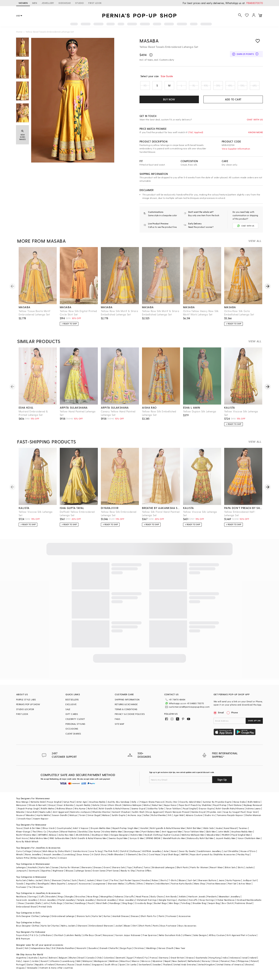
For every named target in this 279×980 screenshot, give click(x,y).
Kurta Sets (44, 870)
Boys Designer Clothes (28, 929)
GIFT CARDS (72, 717)
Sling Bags (128, 906)
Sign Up (222, 783)
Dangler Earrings (167, 903)
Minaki (20, 857)
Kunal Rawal (230, 831)
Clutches (69, 906)
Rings (61, 900)
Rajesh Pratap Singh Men (125, 831)
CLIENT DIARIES (73, 737)
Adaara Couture (194, 818)
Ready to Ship (128, 874)
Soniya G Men (137, 841)
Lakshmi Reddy (73, 938)
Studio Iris (210, 818)
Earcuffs (130, 900)
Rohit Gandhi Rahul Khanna (230, 812)
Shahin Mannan (253, 818)
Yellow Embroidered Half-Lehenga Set (240, 517)
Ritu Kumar (80, 812)
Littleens (187, 938)
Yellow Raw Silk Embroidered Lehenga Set (119, 517)
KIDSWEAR (65, 3)
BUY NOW (169, 99)
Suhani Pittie (23, 861)
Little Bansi (46, 938)
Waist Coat (102, 883)
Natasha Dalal (38, 805)
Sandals (30, 906)
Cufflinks (131, 887)
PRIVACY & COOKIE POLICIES (130, 717)
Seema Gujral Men (118, 841)
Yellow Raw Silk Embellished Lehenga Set (159, 416)
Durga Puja (126, 951)
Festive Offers (144, 874)
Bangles (70, 900)
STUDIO (79, 3)
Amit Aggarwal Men (172, 835)
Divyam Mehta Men (100, 831)
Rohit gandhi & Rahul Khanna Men (168, 831)
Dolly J (135, 805)
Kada (259, 903)
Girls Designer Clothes (28, 919)
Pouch (91, 906)
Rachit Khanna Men (26, 838)
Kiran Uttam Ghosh (111, 808)
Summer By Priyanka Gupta (217, 805)
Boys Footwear (168, 929)
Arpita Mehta (43, 818)
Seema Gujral (138, 812)
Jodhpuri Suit (250, 883)
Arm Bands (171, 900)
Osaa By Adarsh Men (190, 805)
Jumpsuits (22, 874)
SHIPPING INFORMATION (127, 703)
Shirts (47, 883)
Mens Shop (200, 887)
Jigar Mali (179, 818)
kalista (230, 411)
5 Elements (131, 857)
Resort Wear (216, 870)
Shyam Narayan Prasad (177, 815)
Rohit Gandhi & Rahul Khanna (114, 812)
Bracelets (51, 900)
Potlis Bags (57, 906)
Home (19, 32)
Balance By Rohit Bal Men (200, 841)
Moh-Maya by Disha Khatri (57, 854)
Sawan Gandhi (60, 818)
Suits (74, 883)
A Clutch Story (99, 857)
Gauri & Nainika (65, 808)
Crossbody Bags (144, 906)
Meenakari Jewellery (230, 900)
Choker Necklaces (225, 903)
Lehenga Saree (83, 874)
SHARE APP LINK (254, 724)
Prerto (53, 861)
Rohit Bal (92, 812)
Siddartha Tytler (156, 812)
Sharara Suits (83, 919)
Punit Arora (22, 841)
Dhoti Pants (183, 870)
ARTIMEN (42, 838)
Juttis (46, 906)
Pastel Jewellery (67, 903)
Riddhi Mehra (48, 812)
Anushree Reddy (97, 805)
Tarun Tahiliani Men (194, 835)
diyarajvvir (110, 511)
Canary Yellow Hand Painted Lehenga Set (118, 416)
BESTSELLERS (72, 703)
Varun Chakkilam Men (249, 841)
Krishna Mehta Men (112, 835)
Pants (82, 883)
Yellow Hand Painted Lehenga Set (78, 416)
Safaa (146, 818)
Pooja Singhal (54, 805)
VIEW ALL (255, 244)
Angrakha (31, 887)
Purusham (54, 835)
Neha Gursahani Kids (170, 938)
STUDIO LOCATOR (25, 712)
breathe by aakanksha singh (161, 511)
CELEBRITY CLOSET (75, 722)
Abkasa (53, 838)
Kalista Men (137, 838)
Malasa (106, 818)
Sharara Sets (119, 870)
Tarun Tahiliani (173, 812)
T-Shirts (173, 883)
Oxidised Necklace (246, 903)
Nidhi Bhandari (116, 857)
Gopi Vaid (252, 815)
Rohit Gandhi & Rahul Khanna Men (89, 841)
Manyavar (21, 808)
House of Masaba (25, 818)
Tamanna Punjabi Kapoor (230, 818)
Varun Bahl (32, 815)
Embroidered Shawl (26, 910)
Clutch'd (124, 854)
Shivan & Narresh (37, 808)
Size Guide (167, 76)
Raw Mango (22, 805)
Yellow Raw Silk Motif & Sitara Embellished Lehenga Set (119, 316)
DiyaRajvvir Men (100, 838)
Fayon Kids (22, 938)
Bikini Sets (230, 870)
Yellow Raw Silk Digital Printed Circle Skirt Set (78, 316)
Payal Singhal (190, 812)
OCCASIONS (72, 732)
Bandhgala (43, 887)
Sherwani (57, 883)
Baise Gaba (240, 805)
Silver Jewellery (127, 903)
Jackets (249, 870)
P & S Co (34, 938)
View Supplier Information (236, 149)
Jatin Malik (223, 835)
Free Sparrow (150, 938)
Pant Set (232, 887)
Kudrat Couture (172, 838)
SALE (68, 712)
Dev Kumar (95, 835)
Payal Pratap (220, 808)
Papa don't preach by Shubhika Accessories (213, 857)
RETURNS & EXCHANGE (126, 708)
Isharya (37, 854)
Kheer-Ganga (23, 835)
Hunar (174, 854)
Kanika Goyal (198, 815)
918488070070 (255, 3)
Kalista (96, 808)
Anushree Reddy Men (242, 835)
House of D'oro (248, 854)
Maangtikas (107, 900)
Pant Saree (113, 874)
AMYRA (185, 857)
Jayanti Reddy (83, 808)
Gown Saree (99, 874)
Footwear (21, 890)
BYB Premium (23, 942)
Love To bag (96, 854)
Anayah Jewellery (53, 857)
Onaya (52, 808)
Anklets (183, 900)
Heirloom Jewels (197, 900)
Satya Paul (69, 805)
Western (150, 887)
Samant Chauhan (121, 815)
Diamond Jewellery (107, 903)
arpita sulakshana (74, 411)
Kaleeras (119, 900)
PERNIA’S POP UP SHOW (28, 708)
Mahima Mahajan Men (193, 838)
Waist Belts (102, 906)
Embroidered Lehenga (63, 919)
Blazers (182, 883)
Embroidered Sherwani (101, 929)
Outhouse (135, 854)
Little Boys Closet (92, 938)
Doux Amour (83, 857)
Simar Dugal (94, 818)
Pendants (212, 900)
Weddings (151, 951)
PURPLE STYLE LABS (26, 703)
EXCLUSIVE (71, 708)
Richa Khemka (159, 818)
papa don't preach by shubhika (243, 511)
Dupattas (46, 874)
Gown (107, 870)
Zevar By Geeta (187, 854)
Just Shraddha (231, 854)
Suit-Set (192, 883)
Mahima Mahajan (132, 808)
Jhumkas (182, 903)
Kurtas (67, 883)
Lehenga (45, 919)
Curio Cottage (24, 854)
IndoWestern (162, 887)
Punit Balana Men (151, 835)
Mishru (147, 808)
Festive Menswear (217, 887)
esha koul (26, 411)
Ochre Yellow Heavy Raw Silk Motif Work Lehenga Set (201, 316)
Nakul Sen (157, 808)
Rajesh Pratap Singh (29, 812)
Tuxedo (20, 887)
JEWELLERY (48, 3)
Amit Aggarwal (61, 815)
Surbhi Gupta (119, 818)
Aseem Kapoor (41, 822)
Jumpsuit (72, 887)
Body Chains (157, 900)
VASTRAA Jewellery (152, 854)
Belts (39, 906)
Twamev (243, 831)
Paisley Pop (243, 857)
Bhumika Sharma (101, 815)
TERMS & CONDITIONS (126, 712)
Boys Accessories (187, 929)
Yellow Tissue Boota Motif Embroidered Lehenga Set (34, 316)
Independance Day (40, 951)
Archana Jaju (134, 818)
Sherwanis (87, 870)
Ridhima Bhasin (65, 812)
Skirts (241, 870)
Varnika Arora (80, 854)
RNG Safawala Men (60, 841)
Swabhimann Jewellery (209, 854)
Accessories (85, 887)
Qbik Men (211, 835)
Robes (155, 883)
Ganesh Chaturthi (109, 951)
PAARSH (226, 838)
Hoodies (146, 883)
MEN (35, 3)
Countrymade (64, 831)
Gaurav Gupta (206, 812)
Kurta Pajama (234, 883)
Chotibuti (59, 938)
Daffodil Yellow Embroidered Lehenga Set (77, 517)
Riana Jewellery (33, 857)
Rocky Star (172, 805)
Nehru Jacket (35, 883)
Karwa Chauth (166, 951)
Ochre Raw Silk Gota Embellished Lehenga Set (239, 316)
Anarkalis (33, 870)
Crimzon (62, 861)
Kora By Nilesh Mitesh (27, 844)
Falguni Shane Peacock (152, 805)
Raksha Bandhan (66, 951)
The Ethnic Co (39, 835)
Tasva (19, 831)
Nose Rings (93, 900)
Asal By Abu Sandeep (119, 805)
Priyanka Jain (214, 815)
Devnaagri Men (132, 835)
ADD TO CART (233, 99)
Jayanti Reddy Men (226, 841)
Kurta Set (97, 919)
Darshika (83, 835)
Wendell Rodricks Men (174, 841)
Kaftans (138, 870)
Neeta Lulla (45, 815)
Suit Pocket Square (130, 883)
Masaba (149, 41)
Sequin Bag (214, 906)
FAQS (117, 722)
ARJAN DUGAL (83, 838)
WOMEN (23, 3)
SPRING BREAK (153, 841)
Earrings (33, 900)
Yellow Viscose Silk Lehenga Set (241, 416)
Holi (27, 951)
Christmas (139, 951)
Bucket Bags (161, 906)
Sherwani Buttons (207, 883)
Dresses (98, 870)
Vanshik (144, 831)
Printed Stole (45, 910)
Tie (30, 890)
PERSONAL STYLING (75, 727)
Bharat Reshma (68, 835)
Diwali (19, 951)
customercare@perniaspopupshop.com (185, 709)
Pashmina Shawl (244, 906)
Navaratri (82, 951)
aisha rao (149, 411)
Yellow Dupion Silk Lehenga (200, 415)
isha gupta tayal (72, 511)
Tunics (147, 870)
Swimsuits (34, 874)
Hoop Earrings (207, 903)
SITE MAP (119, 727)
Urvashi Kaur (25, 822)
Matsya (73, 818)
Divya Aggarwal (155, 815)
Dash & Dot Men (32, 831)
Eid (54, 951)
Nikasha (20, 815)
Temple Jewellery (86, 903)
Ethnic (140, 887)
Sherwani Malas (116, 887)
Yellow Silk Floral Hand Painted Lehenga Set (161, 517)
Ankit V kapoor (81, 831)
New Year (180, 951)
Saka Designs (200, 938)
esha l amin (192, 411)
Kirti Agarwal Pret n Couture (241, 938)
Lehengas (21, 870)
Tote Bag (186, 906)
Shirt (135, 929)
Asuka (219, 831)
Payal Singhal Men (241, 838)
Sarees (55, 870)
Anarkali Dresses (121, 919)
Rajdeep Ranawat (253, 808)
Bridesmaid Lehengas (163, 870)
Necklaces (21, 900)
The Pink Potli (111, 854)
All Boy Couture (217, 938)
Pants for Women (199, 870)
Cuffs (42, 900)
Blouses (70, 874)
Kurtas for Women (70, 870)
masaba (24, 310)
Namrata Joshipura (80, 815)
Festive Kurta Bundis (182, 887)
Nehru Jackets (68, 929)
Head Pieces (142, 900)
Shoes (21, 906)
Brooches (38, 890)
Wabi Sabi (209, 831)
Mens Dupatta (58, 887)
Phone (234, 716)
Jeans (222, 883)
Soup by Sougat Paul (234, 815)
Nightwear (58, 874)
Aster (166, 854)
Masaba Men (213, 838)
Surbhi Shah (138, 815)
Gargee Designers (120, 838)
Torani (82, 818)
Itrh (170, 818)
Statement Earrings (147, 903)
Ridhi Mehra (254, 805)
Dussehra (93, 951)
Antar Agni (82, 805)
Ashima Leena (253, 812)
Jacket (119, 929)
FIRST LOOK (95, 3)
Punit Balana (235, 808)
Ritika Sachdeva (39, 861)
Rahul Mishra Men (39, 841)
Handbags (80, 906)
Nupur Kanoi (170, 808)
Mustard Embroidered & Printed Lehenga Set (33, 416)
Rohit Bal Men (194, 831)
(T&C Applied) (195, 132)
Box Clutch (228, 906)
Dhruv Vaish (49, 831)
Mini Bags (174, 906)
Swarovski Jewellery (27, 903)
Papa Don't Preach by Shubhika (195, 808)
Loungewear (99, 887)
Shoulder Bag (199, 906)
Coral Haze (154, 857)
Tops (130, 870)
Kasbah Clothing (153, 838)
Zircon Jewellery (48, 903)
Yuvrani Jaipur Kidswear (128, 938)
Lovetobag (69, 857)
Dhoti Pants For (149, 919)
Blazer (127, 929)
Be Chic (143, 857)
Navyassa (108, 938)
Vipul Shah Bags (170, 857)
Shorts (163, 883)
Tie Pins (114, 883)
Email (219, 716)
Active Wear (245, 887)
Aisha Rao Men (66, 838)
